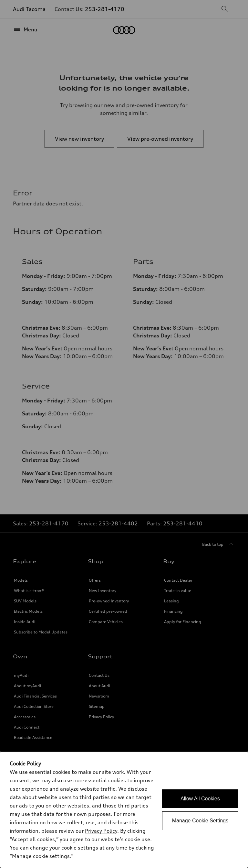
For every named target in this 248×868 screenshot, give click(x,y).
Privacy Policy (101, 831)
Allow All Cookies (200, 799)
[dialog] (124, 810)
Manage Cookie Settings (200, 821)
